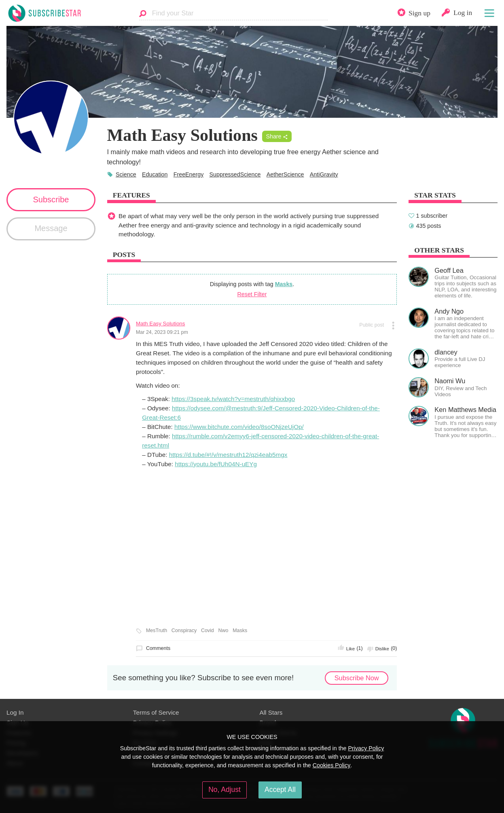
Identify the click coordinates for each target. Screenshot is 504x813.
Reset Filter (252, 294)
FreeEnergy (189, 174)
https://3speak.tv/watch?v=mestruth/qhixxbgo (233, 399)
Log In (15, 712)
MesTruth (157, 630)
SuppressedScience (235, 174)
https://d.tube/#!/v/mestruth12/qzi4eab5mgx (228, 455)
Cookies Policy (332, 765)
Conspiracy (184, 630)
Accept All (280, 790)
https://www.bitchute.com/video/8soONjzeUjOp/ (239, 427)
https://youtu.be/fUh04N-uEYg (216, 464)
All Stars (271, 712)
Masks (284, 284)
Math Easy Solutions (161, 324)
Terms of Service (156, 712)
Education (155, 174)
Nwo (223, 630)
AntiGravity (324, 174)
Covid (208, 630)
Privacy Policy (366, 748)
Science (126, 174)
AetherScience (285, 174)
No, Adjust (224, 790)
